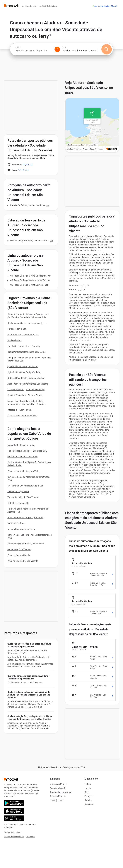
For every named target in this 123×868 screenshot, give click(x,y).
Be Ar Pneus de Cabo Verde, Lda (23, 335)
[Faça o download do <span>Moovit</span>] (105, 6)
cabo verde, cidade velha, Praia (22, 457)
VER (48, 205)
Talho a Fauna (35, 395)
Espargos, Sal (40, 451)
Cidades (88, 800)
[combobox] (34, 51)
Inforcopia (12, 410)
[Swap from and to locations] (57, 49)
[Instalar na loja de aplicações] (14, 811)
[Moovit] (11, 6)
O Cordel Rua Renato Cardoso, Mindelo (26, 378)
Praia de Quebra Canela (19, 555)
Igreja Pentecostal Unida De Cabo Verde (26, 352)
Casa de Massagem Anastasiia (22, 416)
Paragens (89, 796)
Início (18, 47)
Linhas (88, 784)
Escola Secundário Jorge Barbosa (24, 346)
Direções (89, 804)
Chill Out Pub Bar (16, 390)
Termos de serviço (12, 832)
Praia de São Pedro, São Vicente (23, 561)
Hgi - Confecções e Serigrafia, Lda (24, 372)
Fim (64, 47)
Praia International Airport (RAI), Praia (25, 518)
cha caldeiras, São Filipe (19, 451)
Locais (88, 788)
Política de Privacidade (14, 837)
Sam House (25, 410)
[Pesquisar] (107, 49)
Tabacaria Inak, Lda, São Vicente (23, 497)
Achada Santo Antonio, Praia (21, 529)
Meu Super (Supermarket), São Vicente (26, 544)
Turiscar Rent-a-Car (17, 329)
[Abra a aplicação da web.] (14, 818)
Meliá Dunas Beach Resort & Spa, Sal (25, 486)
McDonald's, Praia (16, 523)
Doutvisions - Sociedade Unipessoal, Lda (27, 323)
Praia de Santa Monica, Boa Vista (23, 471)
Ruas (87, 792)
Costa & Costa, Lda (17, 395)
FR (61, 800)
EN (53, 800)
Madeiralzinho (14, 340)
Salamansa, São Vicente (19, 549)
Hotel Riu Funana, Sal (18, 503)
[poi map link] (92, 125)
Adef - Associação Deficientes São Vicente (28, 384)
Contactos (31, 837)
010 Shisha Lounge (35, 390)
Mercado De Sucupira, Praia (21, 445)
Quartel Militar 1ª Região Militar (22, 366)
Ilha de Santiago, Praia (18, 491)
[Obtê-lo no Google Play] (14, 803)
